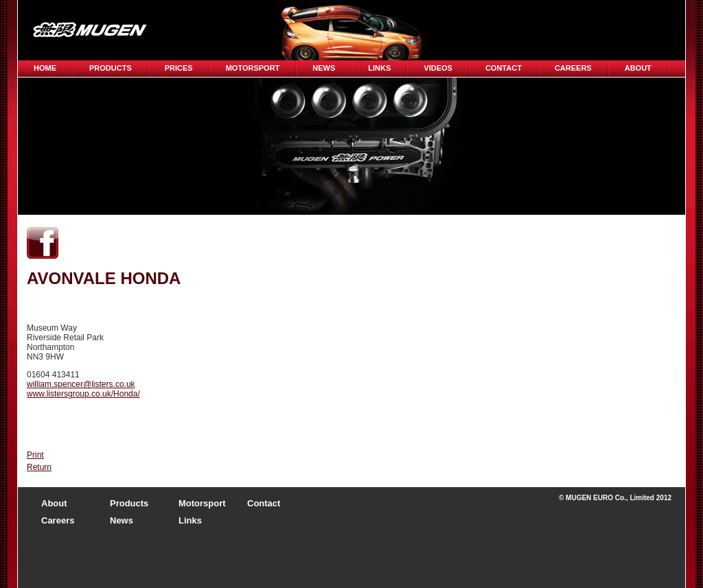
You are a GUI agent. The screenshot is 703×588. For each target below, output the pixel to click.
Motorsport (253, 68)
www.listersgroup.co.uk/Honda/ (83, 394)
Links (379, 68)
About (638, 68)
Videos (438, 68)
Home (45, 68)
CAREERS (573, 68)
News (324, 68)
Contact (504, 68)
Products (111, 68)
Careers (58, 520)
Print (35, 455)
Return (39, 467)
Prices (179, 68)
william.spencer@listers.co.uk (81, 384)
